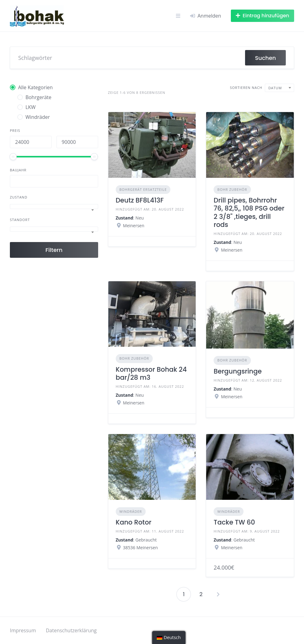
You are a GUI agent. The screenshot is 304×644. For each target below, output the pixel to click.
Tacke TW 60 (234, 522)
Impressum (23, 630)
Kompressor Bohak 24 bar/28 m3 (151, 373)
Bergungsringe (238, 371)
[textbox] (54, 207)
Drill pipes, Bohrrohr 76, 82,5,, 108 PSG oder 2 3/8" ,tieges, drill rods (249, 212)
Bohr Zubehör (232, 189)
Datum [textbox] (275, 88)
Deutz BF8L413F (140, 200)
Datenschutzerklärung (71, 630)
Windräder (131, 511)
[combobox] (54, 207)
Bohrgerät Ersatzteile (143, 189)
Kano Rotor (134, 522)
